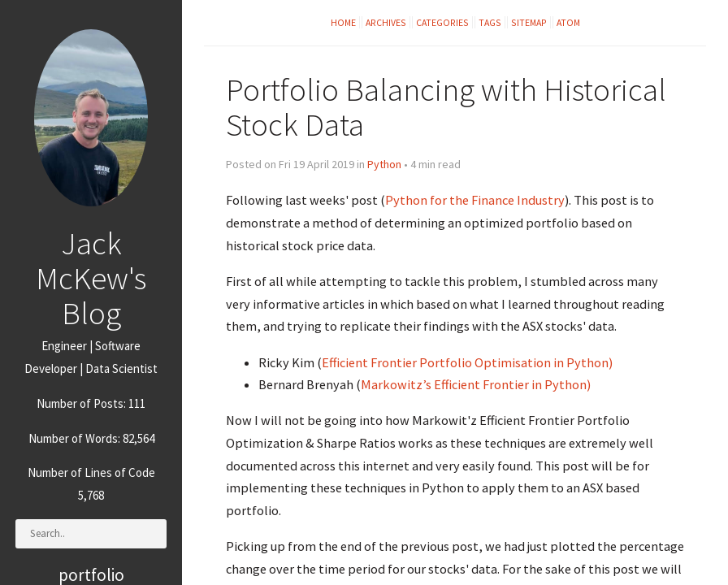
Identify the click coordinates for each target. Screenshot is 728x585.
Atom (568, 22)
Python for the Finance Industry (475, 200)
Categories (442, 22)
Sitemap (529, 22)
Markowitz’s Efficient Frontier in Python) (476, 384)
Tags (490, 22)
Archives (386, 22)
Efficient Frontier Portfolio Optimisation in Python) (467, 362)
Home (343, 22)
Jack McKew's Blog (91, 278)
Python (384, 164)
